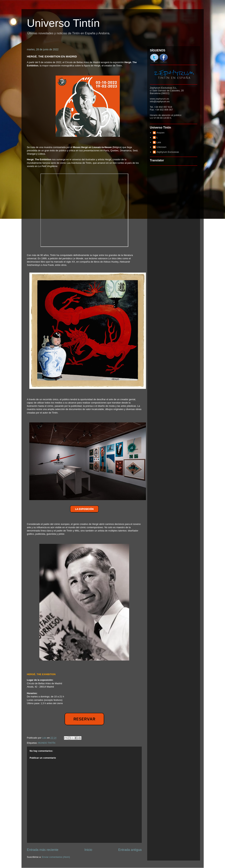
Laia (159, 142)
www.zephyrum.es (160, 99)
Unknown (161, 147)
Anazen (161, 133)
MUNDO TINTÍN (47, 743)
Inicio (88, 850)
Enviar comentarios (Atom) (56, 857)
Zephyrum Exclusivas (168, 152)
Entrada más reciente (43, 850)
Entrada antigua (130, 850)
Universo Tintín (63, 23)
